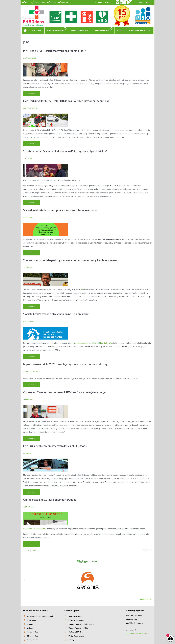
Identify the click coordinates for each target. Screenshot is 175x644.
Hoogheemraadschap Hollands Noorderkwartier (93, 343)
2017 (54, 347)
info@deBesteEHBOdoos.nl (137, 634)
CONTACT (148, 2)
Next (34, 550)
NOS (82, 289)
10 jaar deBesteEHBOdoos (34, 529)
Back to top (146, 599)
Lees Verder (32, 94)
